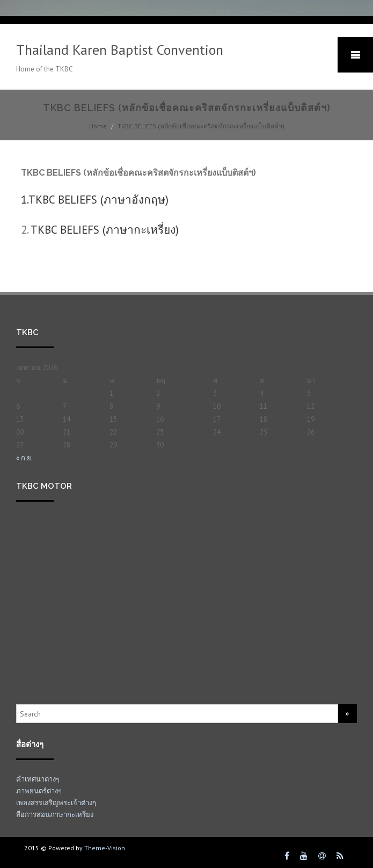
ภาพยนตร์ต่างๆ (39, 791)
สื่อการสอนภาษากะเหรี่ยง (55, 815)
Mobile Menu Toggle (355, 55)
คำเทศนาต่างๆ (38, 779)
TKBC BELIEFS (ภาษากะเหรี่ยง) (105, 230)
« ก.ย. (24, 458)
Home (98, 126)
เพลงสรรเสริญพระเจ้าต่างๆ (56, 803)
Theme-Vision (105, 848)
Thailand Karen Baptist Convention (120, 50)
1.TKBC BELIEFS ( (95, 200)
